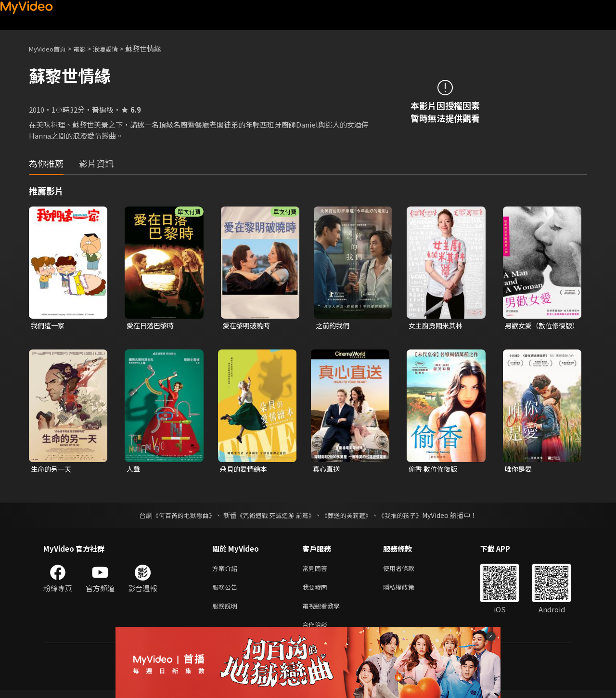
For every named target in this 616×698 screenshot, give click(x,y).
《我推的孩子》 (408, 517)
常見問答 (317, 571)
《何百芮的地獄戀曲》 (178, 517)
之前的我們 (334, 326)
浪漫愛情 (116, 48)
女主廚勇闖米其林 (437, 326)
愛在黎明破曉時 (248, 326)
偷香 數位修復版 (435, 470)
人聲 (134, 470)
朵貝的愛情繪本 (245, 470)
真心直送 (327, 470)
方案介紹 (227, 571)
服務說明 (227, 611)
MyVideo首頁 (51, 48)
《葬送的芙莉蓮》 (350, 517)
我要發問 (317, 591)
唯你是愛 (519, 470)
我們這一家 (49, 326)
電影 (87, 48)
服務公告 (227, 591)
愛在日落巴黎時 (152, 326)
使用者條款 (407, 571)
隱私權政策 (407, 591)
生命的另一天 (52, 470)
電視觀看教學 (324, 611)
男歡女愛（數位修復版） (537, 326)
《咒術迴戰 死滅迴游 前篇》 (275, 517)
